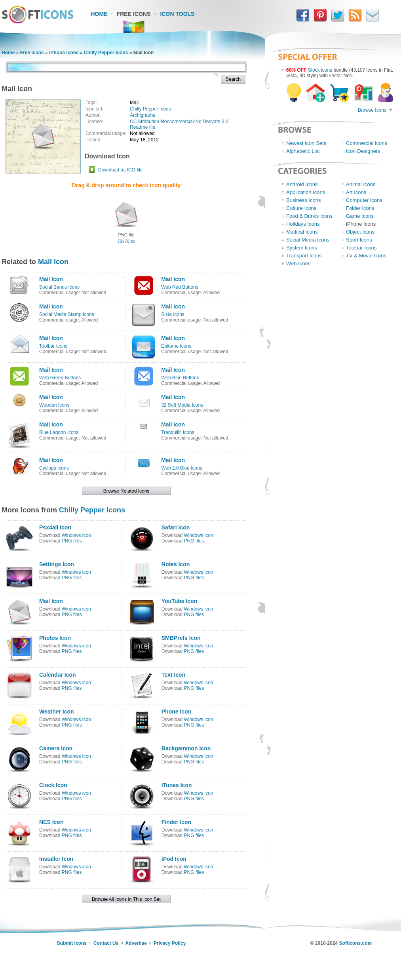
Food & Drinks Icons (309, 216)
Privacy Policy (170, 943)
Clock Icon (53, 785)
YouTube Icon (179, 601)
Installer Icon (56, 859)
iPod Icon (174, 859)
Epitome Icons (176, 346)
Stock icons (320, 70)
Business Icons (303, 200)
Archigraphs (143, 115)
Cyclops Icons (54, 468)
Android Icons (302, 184)
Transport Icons (304, 256)
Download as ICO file (121, 170)
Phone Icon (176, 712)
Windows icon (76, 535)
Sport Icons (359, 240)
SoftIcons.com (356, 943)
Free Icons (134, 14)
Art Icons (356, 192)
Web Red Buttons (180, 287)
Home (99, 14)
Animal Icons (361, 184)
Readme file (143, 127)
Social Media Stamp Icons (67, 314)
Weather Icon (57, 712)
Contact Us (106, 943)
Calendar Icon (58, 675)
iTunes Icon (177, 785)
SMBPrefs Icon (181, 638)
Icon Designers (363, 151)
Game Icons (360, 216)
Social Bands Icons (59, 287)
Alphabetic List (303, 151)
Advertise (136, 943)
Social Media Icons (308, 240)
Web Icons (298, 264)
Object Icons (360, 232)
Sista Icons (173, 314)
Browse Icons (372, 110)
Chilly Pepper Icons (106, 53)
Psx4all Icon (55, 527)
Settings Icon (57, 564)
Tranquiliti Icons (178, 432)
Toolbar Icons (53, 346)
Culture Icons (301, 208)
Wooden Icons (54, 405)
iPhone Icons (64, 53)
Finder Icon (176, 822)
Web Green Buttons (60, 378)
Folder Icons (360, 208)
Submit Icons (72, 943)
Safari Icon (176, 527)
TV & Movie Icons (366, 256)
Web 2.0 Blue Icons (182, 468)
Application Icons (306, 192)
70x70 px (126, 241)
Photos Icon (55, 638)
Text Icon (173, 675)
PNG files (72, 541)
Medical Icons (302, 232)
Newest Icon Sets (306, 143)
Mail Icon (53, 262)
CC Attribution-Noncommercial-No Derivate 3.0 (179, 122)
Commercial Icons (367, 143)
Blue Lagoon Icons (59, 432)
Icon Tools (178, 14)
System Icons (302, 248)
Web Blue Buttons (180, 378)
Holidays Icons (303, 224)
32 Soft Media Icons (182, 405)
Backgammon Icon (186, 748)
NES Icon (51, 822)
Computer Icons (364, 200)
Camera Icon (56, 748)
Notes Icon (176, 564)
